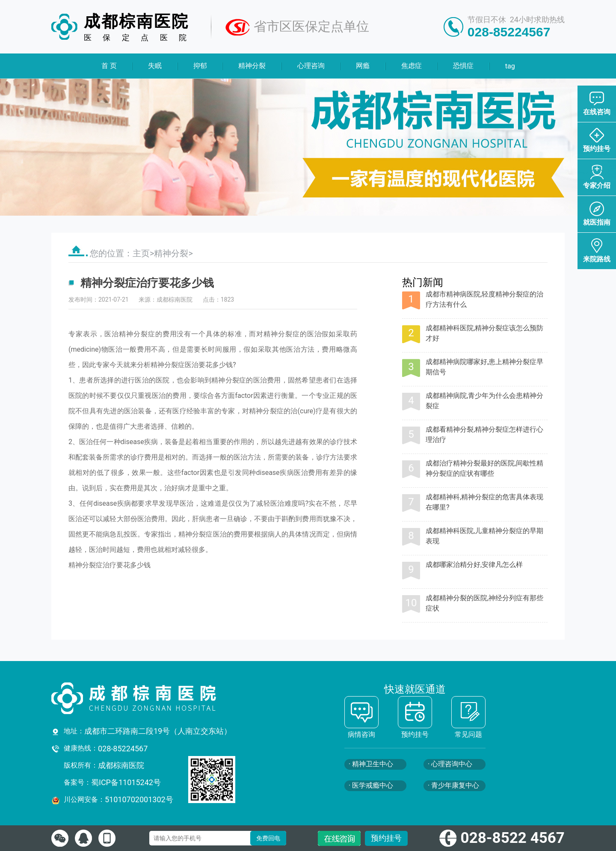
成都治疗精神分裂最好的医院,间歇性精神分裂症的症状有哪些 (484, 468)
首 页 (109, 66)
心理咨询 (311, 66)
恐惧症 (463, 66)
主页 (141, 253)
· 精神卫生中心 (371, 764)
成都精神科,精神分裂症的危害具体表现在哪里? (484, 502)
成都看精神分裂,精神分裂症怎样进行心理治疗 (484, 434)
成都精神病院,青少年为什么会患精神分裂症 (484, 401)
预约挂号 (386, 838)
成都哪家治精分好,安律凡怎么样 (474, 565)
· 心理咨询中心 (450, 764)
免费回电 (268, 838)
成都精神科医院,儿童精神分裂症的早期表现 (484, 536)
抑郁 (200, 66)
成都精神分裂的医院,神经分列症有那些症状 (484, 603)
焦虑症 (411, 66)
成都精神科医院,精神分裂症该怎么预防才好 (484, 333)
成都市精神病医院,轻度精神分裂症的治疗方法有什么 (484, 299)
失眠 (155, 66)
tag (510, 66)
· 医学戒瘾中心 (371, 785)
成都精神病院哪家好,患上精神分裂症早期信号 (484, 367)
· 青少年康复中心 (453, 785)
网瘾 (363, 66)
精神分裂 (252, 66)
